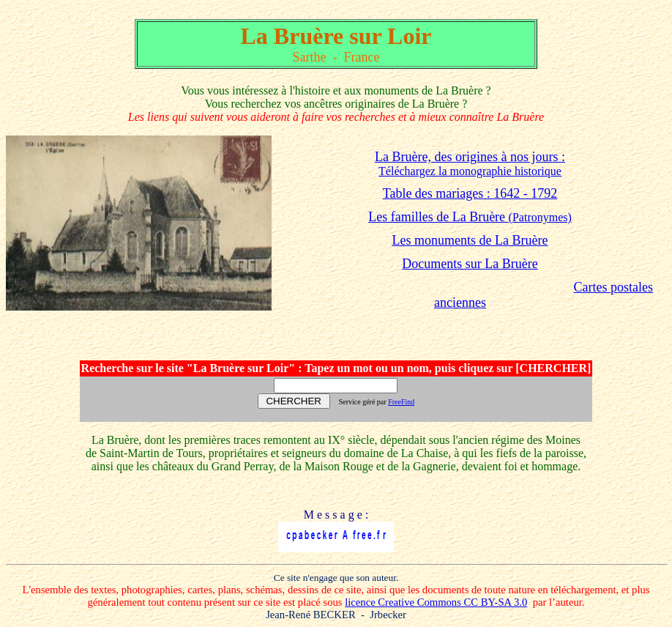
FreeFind (401, 402)
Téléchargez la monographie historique (470, 171)
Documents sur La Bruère (470, 264)
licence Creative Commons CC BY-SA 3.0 (436, 602)
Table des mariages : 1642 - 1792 (470, 193)
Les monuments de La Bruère (470, 240)
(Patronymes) (470, 217)
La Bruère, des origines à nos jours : (470, 157)
